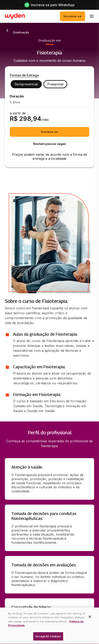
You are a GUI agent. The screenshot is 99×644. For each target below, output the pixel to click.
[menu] (92, 16)
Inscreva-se (73, 16)
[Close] (90, 622)
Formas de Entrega (24, 75)
